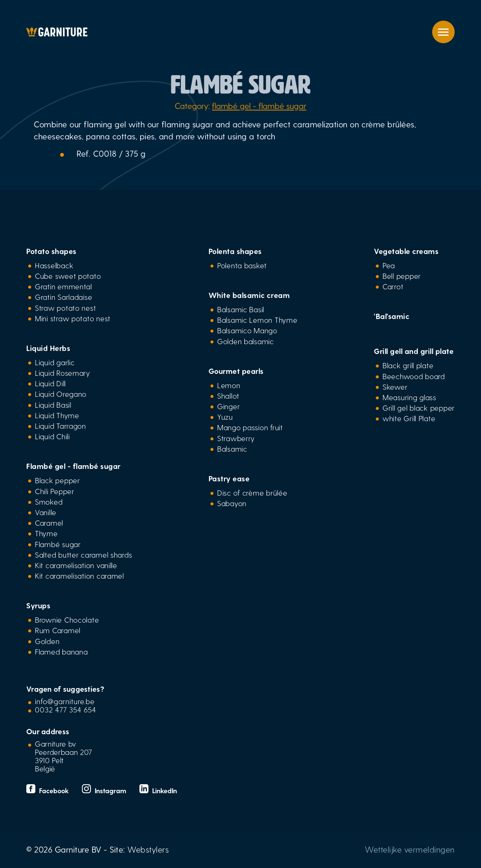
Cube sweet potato (68, 276)
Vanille (46, 512)
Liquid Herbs (48, 348)
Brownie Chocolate (67, 620)
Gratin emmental (64, 286)
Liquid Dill (50, 383)
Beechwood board (414, 376)
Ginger (228, 406)
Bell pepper (402, 276)
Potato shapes (51, 251)
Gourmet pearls (236, 371)
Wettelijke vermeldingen (410, 849)
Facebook (48, 790)
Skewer (395, 387)
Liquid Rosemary (63, 373)
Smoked (49, 502)
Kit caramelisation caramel (79, 576)
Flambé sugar (58, 544)
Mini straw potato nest (73, 318)
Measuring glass (409, 397)
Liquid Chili (52, 436)
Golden (47, 641)
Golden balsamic (246, 341)
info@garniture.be (65, 701)
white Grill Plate (409, 418)
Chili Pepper (55, 491)
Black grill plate (408, 365)
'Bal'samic (392, 316)
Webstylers (148, 849)
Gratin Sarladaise (64, 297)
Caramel (49, 523)
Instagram (105, 790)
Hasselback (54, 265)
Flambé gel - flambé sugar (73, 466)
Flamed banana (61, 652)
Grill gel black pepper (419, 408)
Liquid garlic (55, 362)
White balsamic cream (249, 295)
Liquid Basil (53, 405)
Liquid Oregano (61, 394)
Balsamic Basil (241, 309)
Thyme (46, 533)
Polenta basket (242, 265)
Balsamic (232, 449)
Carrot (393, 286)
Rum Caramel (58, 630)
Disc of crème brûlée (252, 493)
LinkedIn (158, 790)
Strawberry (236, 438)
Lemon (229, 385)
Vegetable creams (406, 251)
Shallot (228, 396)
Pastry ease (229, 478)
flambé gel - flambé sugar (259, 106)
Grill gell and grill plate (414, 351)
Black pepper (57, 480)
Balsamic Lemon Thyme (257, 320)
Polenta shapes (235, 251)
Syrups (38, 605)
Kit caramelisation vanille (76, 565)
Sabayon (232, 503)
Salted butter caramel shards (83, 555)
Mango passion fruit (250, 427)
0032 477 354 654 (66, 709)
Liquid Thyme (57, 415)
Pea (389, 265)
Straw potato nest (65, 308)
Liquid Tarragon (61, 426)
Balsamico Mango (247, 330)
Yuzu (225, 417)
